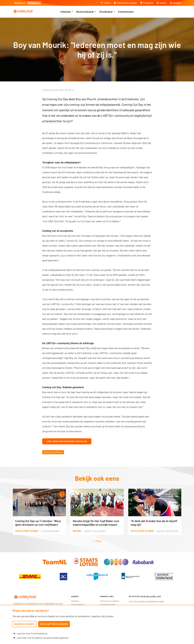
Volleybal (65, 12)
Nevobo (77, 531)
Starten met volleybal (109, 601)
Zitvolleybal (106, 12)
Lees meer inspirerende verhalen (67, 441)
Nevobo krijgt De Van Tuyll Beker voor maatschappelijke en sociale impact (96, 523)
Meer (97, 541)
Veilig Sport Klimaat (53, 452)
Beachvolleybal (85, 12)
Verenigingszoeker (108, 604)
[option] (30, 577)
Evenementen (126, 12)
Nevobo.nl (20, 3)
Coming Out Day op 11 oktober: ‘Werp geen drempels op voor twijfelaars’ (38, 523)
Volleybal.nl (34, 3)
